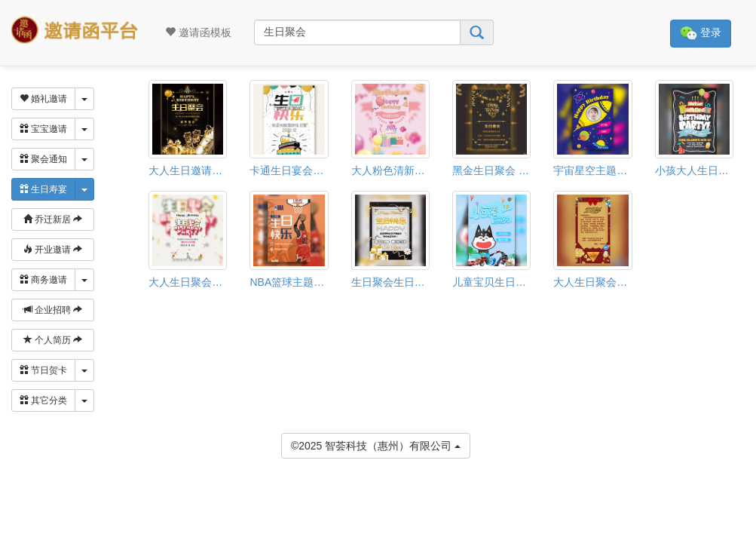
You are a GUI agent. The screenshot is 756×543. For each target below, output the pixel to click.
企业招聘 (53, 310)
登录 (701, 34)
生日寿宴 (43, 189)
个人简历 (53, 340)
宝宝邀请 (43, 129)
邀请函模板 (198, 32)
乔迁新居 (53, 219)
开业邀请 (53, 250)
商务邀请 (43, 280)
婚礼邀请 (43, 99)
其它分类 (43, 400)
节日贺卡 (43, 370)
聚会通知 (43, 159)
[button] (10, 511)
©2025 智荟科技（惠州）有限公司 (376, 445)
